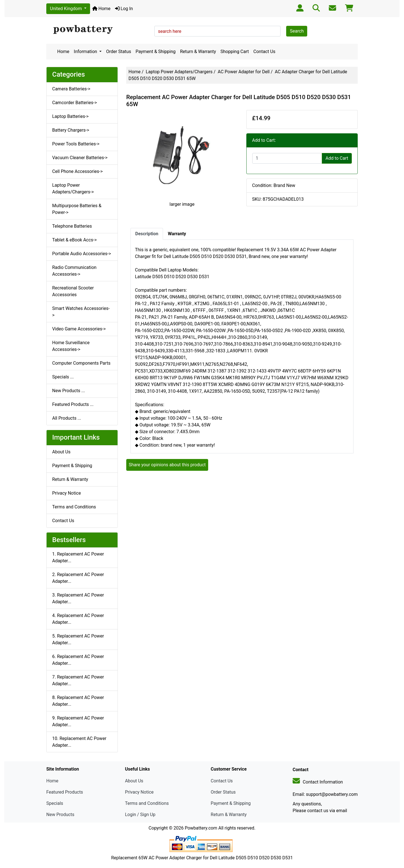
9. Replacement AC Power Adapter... (78, 721)
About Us (61, 452)
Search (297, 31)
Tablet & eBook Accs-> (74, 240)
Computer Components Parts (81, 363)
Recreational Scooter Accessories (73, 291)
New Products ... (69, 391)
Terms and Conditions (74, 507)
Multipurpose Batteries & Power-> (77, 209)
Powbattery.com (201, 828)
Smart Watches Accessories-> (81, 312)
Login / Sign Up (140, 815)
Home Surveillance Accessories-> (71, 346)
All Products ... (67, 418)
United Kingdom (66, 9)
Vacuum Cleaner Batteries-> (80, 158)
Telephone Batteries (72, 226)
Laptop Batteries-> (70, 116)
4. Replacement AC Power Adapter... (78, 619)
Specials (55, 803)
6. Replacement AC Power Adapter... (78, 660)
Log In (124, 9)
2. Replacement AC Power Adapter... (78, 578)
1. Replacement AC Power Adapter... (78, 557)
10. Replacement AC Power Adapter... (79, 742)
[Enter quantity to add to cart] (287, 158)
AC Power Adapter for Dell (244, 72)
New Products (60, 815)
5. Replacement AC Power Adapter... (78, 639)
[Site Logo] (98, 30)
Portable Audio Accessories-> (82, 254)
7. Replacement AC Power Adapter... (78, 680)
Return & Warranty (198, 52)
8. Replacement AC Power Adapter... (78, 701)
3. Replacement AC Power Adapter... (78, 598)
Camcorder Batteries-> (74, 103)
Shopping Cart (235, 52)
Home (101, 9)
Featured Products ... (73, 404)
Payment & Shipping (156, 52)
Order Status (119, 52)
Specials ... (63, 377)
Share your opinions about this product (167, 465)
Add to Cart (337, 158)
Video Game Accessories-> (79, 329)
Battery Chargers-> (71, 130)
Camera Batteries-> (71, 89)
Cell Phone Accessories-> (77, 171)
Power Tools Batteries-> (76, 144)
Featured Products (65, 792)
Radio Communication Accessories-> (74, 271)
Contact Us (264, 52)
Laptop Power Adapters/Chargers (179, 72)
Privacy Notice (66, 493)
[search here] (217, 31)
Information (86, 52)
